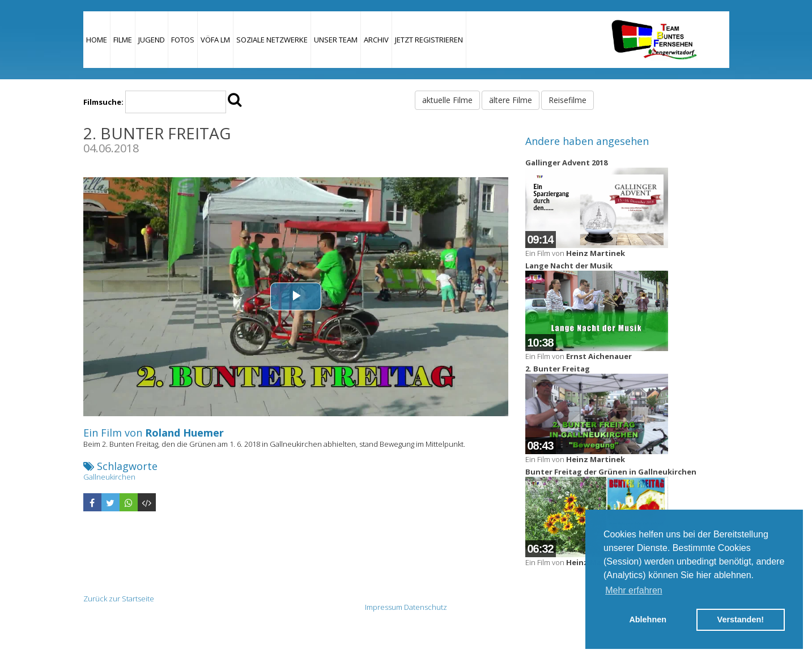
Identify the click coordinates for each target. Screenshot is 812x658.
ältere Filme (511, 100)
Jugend (152, 40)
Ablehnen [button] (648, 619)
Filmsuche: (103, 102)
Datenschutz (426, 607)
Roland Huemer (184, 433)
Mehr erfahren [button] (634, 590)
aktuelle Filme (447, 100)
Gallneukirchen (109, 477)
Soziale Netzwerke (272, 40)
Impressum (384, 607)
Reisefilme (567, 100)
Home (97, 40)
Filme (123, 40)
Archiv (376, 40)
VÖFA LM (215, 40)
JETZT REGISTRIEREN (429, 40)
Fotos (183, 40)
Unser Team (336, 40)
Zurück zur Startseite (119, 599)
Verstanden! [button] (741, 619)
